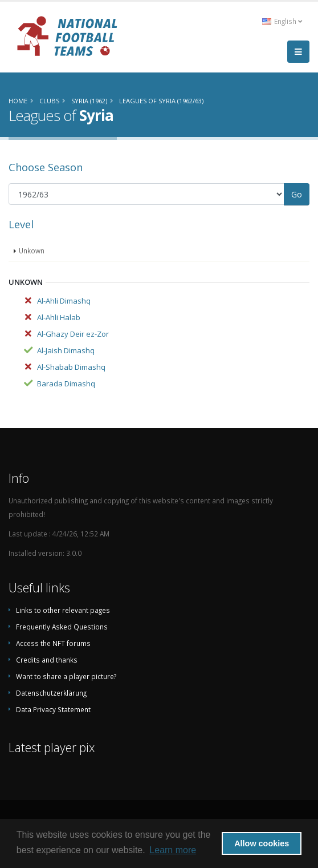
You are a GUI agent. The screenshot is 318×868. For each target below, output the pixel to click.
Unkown (32, 251)
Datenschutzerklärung (51, 693)
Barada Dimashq (66, 383)
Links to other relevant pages (63, 610)
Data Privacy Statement (53, 709)
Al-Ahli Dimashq (64, 301)
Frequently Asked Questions (62, 627)
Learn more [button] (173, 850)
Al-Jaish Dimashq (66, 350)
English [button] (282, 21)
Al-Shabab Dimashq (71, 367)
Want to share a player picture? (66, 676)
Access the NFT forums (53, 643)
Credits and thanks (47, 660)
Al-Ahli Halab (59, 317)
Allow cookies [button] (262, 843)
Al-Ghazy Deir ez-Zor (73, 334)
